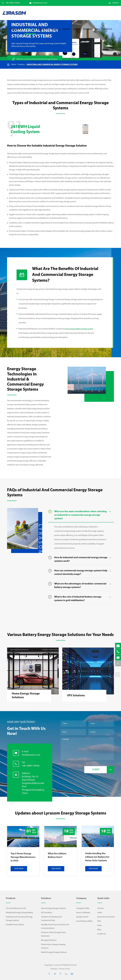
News (97, 31)
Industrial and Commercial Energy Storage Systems (52, 65)
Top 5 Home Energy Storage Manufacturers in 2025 (23, 857)
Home (5, 31)
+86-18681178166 (11, 3)
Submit (103, 770)
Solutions (55, 31)
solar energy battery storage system (79, 329)
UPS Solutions (76, 696)
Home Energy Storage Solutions (26, 696)
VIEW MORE (19, 869)
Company (67, 31)
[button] (11, 135)
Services (77, 31)
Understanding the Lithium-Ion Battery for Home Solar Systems (97, 857)
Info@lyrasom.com (38, 3)
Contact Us (107, 31)
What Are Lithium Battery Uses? (57, 855)
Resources (88, 31)
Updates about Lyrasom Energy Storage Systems (61, 813)
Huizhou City (43, 31)
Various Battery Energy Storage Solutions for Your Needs (60, 635)
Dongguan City (17, 31)
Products (30, 31)
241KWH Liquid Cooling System (25, 129)
